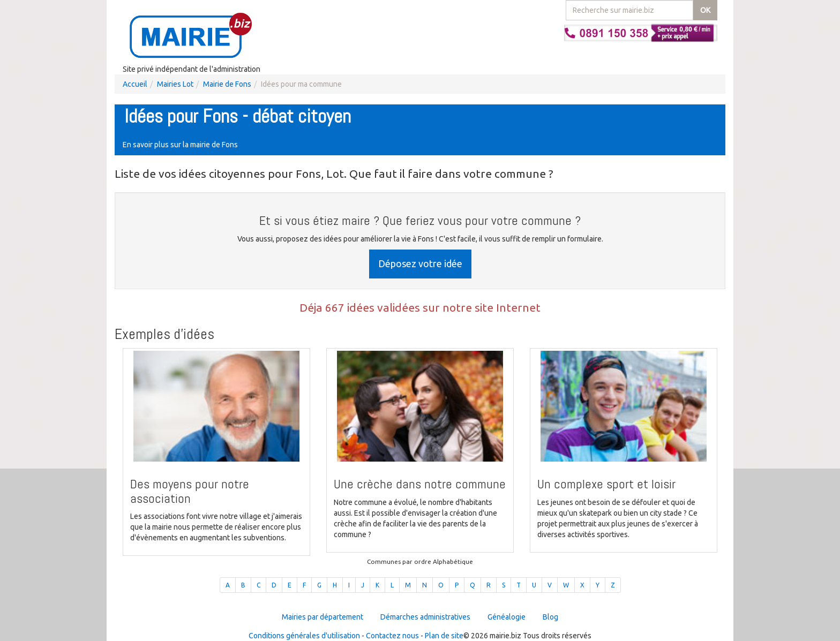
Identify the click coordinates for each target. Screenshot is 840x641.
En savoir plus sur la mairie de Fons (180, 145)
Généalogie (507, 617)
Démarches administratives (425, 617)
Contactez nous (392, 636)
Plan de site (444, 636)
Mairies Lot (175, 84)
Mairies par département (322, 617)
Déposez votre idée (420, 263)
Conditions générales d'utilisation (304, 636)
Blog (550, 617)
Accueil (135, 84)
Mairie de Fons (227, 84)
